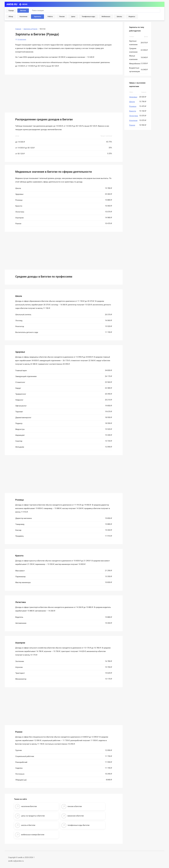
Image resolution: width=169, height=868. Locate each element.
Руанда (11, 11)
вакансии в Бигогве (76, 816)
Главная (18, 29)
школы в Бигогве (28, 825)
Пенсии (62, 17)
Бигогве (23, 11)
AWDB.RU (12, 4)
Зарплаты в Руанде (30, 29)
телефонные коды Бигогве (78, 825)
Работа (50, 17)
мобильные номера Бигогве (33, 835)
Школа (132, 102)
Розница (133, 106)
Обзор (11, 17)
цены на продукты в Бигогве (33, 816)
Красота (133, 111)
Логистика (134, 116)
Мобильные (106, 17)
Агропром (133, 120)
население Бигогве (29, 806)
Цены (73, 17)
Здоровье (133, 97)
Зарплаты (37, 17)
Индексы (132, 17)
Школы (119, 17)
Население (23, 17)
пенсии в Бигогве (75, 806)
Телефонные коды (88, 17)
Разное (132, 125)
